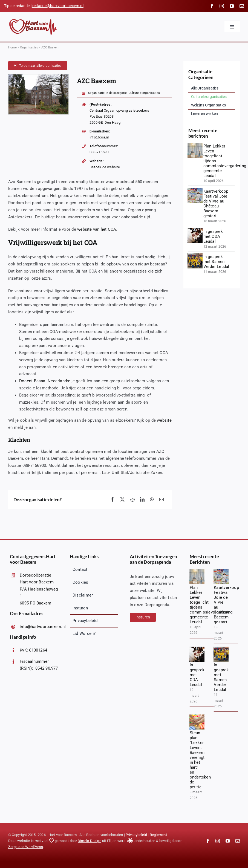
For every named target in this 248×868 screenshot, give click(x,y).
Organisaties (29, 47)
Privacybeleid (136, 835)
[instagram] (222, 6)
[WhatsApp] (152, 500)
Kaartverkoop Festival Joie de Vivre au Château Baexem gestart (216, 204)
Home (12, 47)
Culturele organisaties (144, 93)
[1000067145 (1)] (195, 255)
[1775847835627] (195, 145)
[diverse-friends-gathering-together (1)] (195, 230)
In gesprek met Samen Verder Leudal (216, 262)
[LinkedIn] (142, 500)
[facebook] (212, 6)
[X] (122, 500)
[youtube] (232, 6)
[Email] (162, 500)
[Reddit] (132, 500)
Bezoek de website (105, 167)
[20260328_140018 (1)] (195, 190)
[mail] (242, 6)
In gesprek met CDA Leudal (213, 236)
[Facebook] (113, 500)
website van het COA (97, 229)
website (164, 420)
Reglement (158, 835)
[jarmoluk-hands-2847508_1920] (197, 716)
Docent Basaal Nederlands (44, 381)
